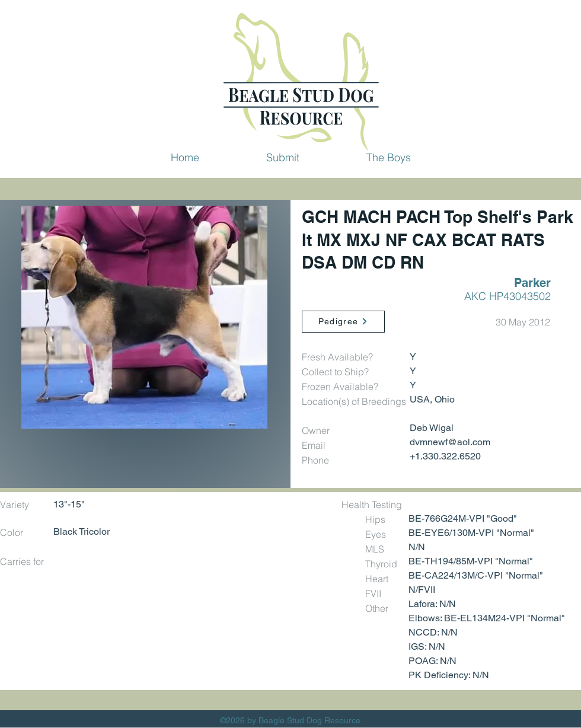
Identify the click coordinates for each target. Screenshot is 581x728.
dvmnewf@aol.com (450, 442)
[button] (282, 157)
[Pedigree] (343, 322)
